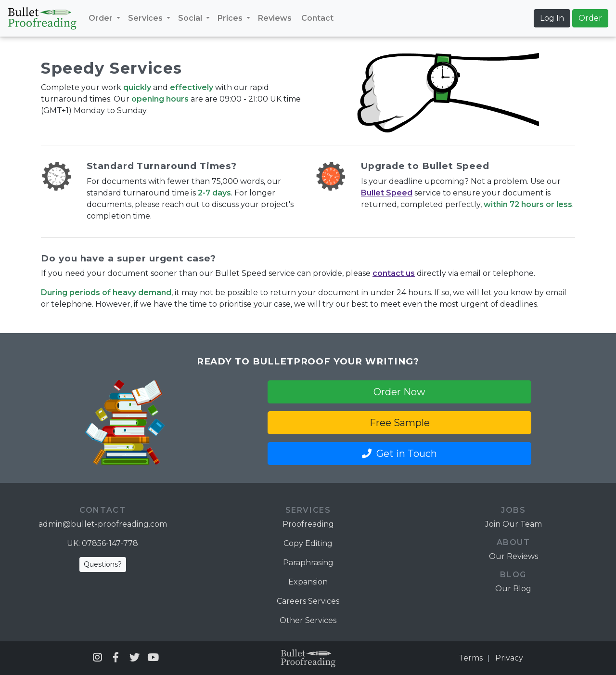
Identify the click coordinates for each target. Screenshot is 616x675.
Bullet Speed (387, 193)
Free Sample (400, 423)
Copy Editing (308, 543)
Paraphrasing (308, 563)
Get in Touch (399, 454)
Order (102, 18)
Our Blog (513, 589)
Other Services (308, 620)
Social (191, 18)
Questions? (103, 564)
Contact (317, 18)
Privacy (509, 658)
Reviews (275, 18)
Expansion (308, 582)
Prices (231, 18)
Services (146, 18)
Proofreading (308, 524)
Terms (471, 658)
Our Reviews (513, 556)
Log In (552, 18)
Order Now (399, 392)
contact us (394, 273)
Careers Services (308, 601)
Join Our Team (513, 524)
